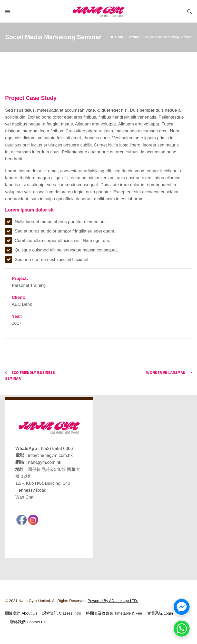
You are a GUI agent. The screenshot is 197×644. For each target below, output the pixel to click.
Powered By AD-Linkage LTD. (113, 601)
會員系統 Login (160, 613)
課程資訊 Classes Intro (62, 613)
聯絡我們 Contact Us (28, 622)
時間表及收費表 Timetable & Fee (114, 613)
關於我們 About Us (21, 613)
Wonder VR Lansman (166, 373)
